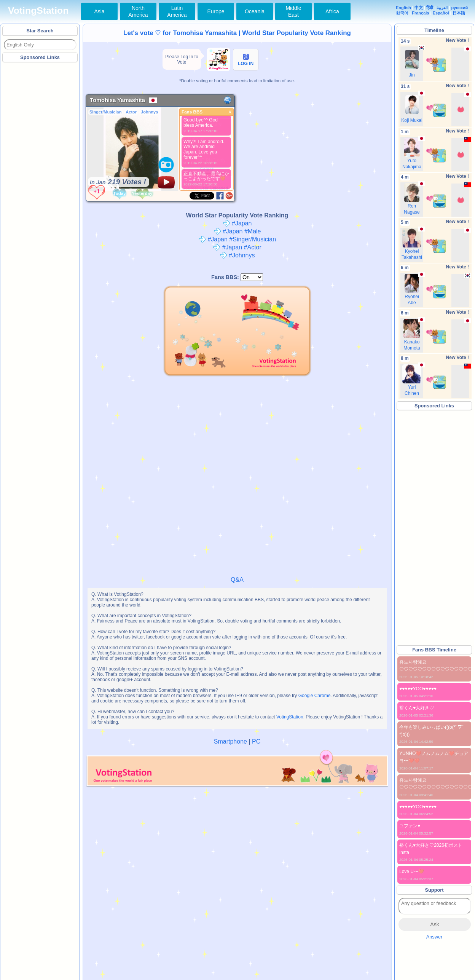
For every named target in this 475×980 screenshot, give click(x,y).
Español (441, 13)
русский (460, 8)
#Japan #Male (237, 231)
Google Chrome (315, 696)
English (403, 8)
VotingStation (38, 10)
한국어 (402, 13)
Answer (434, 937)
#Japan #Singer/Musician (237, 239)
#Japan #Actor (237, 247)
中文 (419, 8)
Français (420, 13)
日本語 (459, 13)
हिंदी (430, 8)
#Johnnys (237, 255)
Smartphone (230, 741)
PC (256, 741)
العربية (442, 8)
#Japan (237, 223)
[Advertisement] (40, 179)
